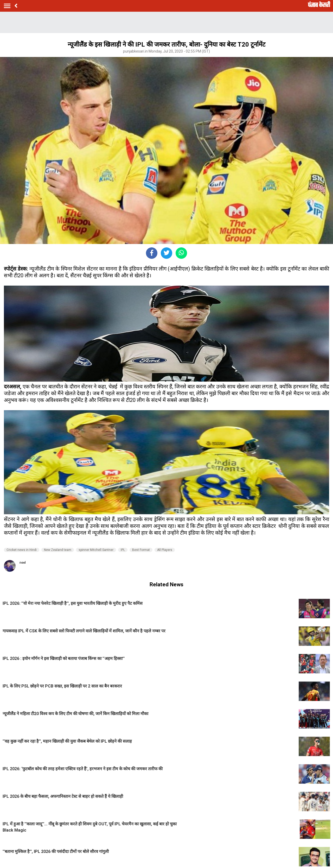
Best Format (141, 550)
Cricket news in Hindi (22, 550)
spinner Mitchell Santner (96, 550)
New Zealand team (58, 550)
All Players (165, 550)
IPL (123, 550)
